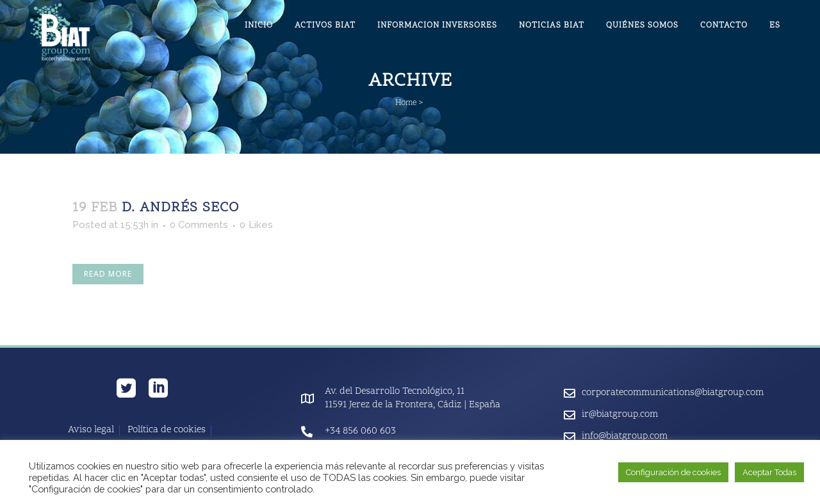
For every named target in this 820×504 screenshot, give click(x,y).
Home (406, 103)
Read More (108, 274)
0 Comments (199, 225)
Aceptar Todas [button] (769, 472)
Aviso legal (91, 430)
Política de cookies (167, 430)
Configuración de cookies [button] (673, 472)
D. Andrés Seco (180, 208)
